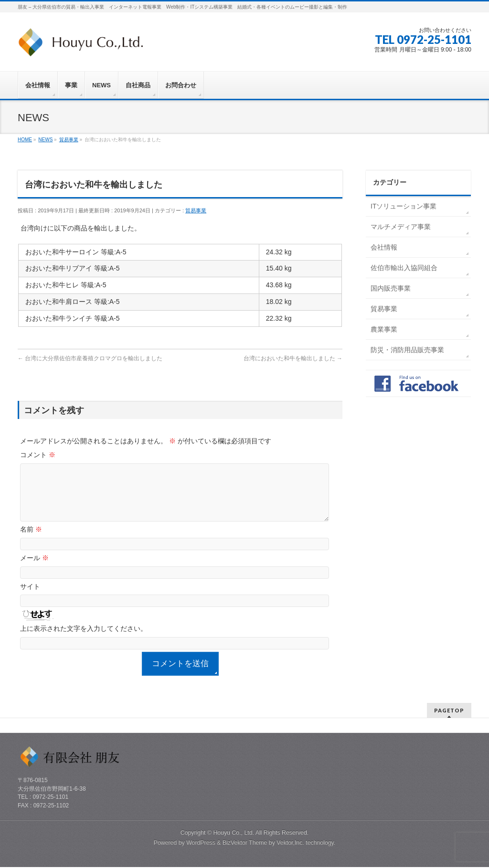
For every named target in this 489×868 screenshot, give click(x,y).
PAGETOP (449, 711)
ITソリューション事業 (404, 206)
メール (34, 569)
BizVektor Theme (245, 844)
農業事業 (384, 329)
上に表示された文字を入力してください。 (84, 640)
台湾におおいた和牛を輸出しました (293, 358)
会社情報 (384, 247)
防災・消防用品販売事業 (407, 350)
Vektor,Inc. (290, 844)
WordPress (201, 844)
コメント (38, 455)
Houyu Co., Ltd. (234, 834)
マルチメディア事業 (401, 227)
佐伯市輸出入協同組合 (404, 268)
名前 (31, 541)
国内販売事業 (391, 288)
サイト (30, 598)
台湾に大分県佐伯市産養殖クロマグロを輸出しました (90, 358)
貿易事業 (196, 210)
